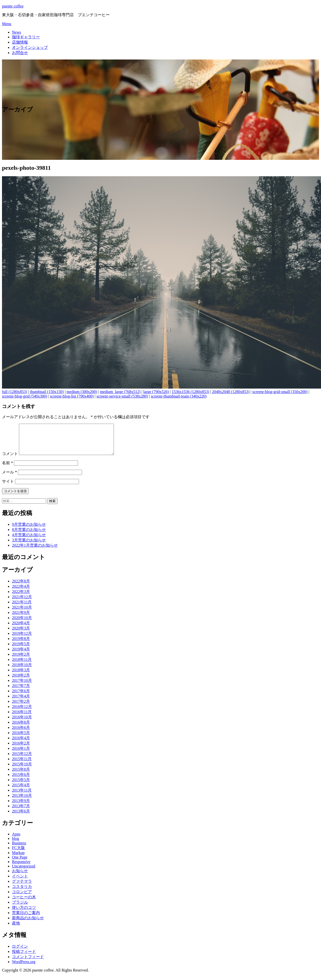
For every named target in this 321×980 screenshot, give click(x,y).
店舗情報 (20, 42)
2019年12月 (22, 639)
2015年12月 (22, 760)
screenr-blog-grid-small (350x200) (280, 392)
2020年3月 (21, 634)
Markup (18, 859)
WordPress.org (24, 968)
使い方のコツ (24, 913)
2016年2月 (21, 749)
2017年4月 (21, 702)
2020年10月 (22, 624)
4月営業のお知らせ (29, 541)
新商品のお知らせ (28, 924)
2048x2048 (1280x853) (231, 392)
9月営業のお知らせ (29, 530)
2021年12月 (22, 603)
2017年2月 (21, 707)
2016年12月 (22, 713)
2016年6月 (21, 733)
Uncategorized (24, 872)
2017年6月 (21, 697)
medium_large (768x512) (120, 392)
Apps (16, 840)
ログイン (20, 952)
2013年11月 (22, 796)
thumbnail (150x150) (47, 392)
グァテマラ (22, 887)
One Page (20, 863)
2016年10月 (22, 723)
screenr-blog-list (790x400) (72, 396)
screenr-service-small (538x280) (122, 396)
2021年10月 (22, 613)
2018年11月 (22, 665)
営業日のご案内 (26, 919)
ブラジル (20, 908)
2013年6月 (21, 817)
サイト (8, 487)
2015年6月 (21, 780)
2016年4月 (21, 744)
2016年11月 (22, 718)
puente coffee (13, 6)
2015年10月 (22, 770)
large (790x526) (156, 392)
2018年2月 (21, 681)
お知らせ (20, 877)
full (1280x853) (15, 392)
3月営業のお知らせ (29, 546)
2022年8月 (21, 587)
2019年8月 (21, 645)
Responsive (21, 868)
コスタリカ (22, 893)
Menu (7, 24)
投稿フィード (24, 957)
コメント (10, 460)
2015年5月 (21, 786)
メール (9, 478)
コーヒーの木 (24, 903)
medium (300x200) (82, 392)
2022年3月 (21, 598)
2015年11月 (22, 765)
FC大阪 (18, 854)
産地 (16, 929)
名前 (7, 469)
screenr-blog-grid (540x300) (25, 396)
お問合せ (20, 53)
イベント (20, 882)
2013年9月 (21, 807)
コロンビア (22, 898)
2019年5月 (21, 650)
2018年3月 (21, 676)
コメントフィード (28, 963)
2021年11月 (22, 608)
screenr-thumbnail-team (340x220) (179, 396)
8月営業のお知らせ (29, 536)
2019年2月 (21, 660)
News (16, 32)
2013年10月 (22, 801)
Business (19, 849)
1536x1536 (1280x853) (191, 392)
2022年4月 (21, 592)
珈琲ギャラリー (26, 37)
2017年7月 (21, 692)
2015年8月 (21, 775)
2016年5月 (21, 739)
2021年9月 (21, 618)
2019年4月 (21, 655)
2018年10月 (22, 671)
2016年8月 (21, 728)
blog (15, 844)
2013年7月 (21, 812)
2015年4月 (21, 791)
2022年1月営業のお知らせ (35, 551)
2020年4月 (21, 629)
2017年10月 (22, 686)
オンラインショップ (30, 47)
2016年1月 (21, 754)
